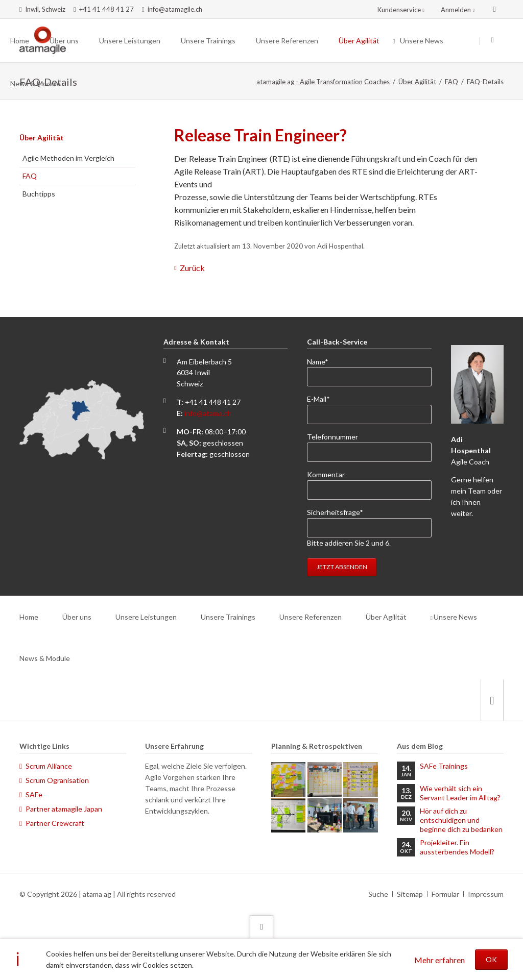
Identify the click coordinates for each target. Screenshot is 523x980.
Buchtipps (39, 194)
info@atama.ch (208, 413)
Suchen (492, 41)
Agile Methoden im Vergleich (68, 158)
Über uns (77, 617)
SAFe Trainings (444, 766)
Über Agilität (417, 82)
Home (29, 617)
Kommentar (326, 474)
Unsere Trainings (228, 617)
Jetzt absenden (342, 567)
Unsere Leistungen (146, 617)
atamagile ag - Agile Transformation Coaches (323, 82)
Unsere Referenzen (311, 617)
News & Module (45, 658)
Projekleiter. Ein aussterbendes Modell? (457, 847)
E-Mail (324, 398)
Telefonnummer (332, 437)
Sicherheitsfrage (335, 512)
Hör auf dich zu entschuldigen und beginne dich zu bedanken (461, 820)
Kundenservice (399, 10)
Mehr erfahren (439, 960)
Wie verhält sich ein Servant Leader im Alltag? (460, 793)
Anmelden (456, 10)
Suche (378, 894)
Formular (445, 894)
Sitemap (410, 894)
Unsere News (455, 617)
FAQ (451, 82)
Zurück (192, 268)
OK (491, 959)
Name (324, 361)
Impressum (486, 894)
